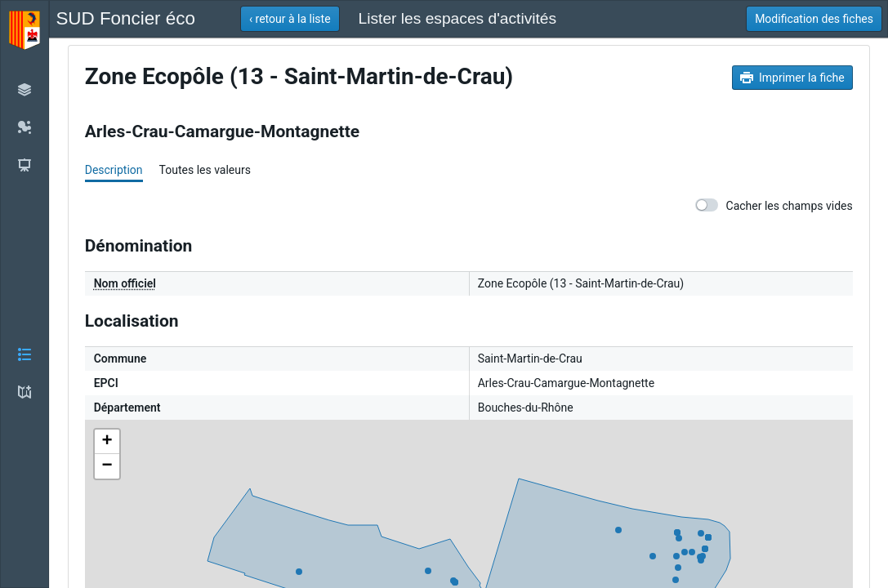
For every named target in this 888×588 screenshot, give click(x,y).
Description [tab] (114, 170)
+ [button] (107, 442)
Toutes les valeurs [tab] (205, 170)
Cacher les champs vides (774, 205)
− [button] (107, 466)
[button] (25, 294)
